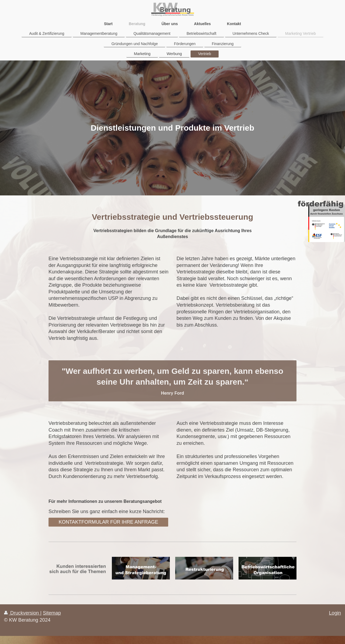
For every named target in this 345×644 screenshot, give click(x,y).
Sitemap (52, 613)
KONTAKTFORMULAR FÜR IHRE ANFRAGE (108, 522)
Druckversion (22, 613)
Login (335, 613)
